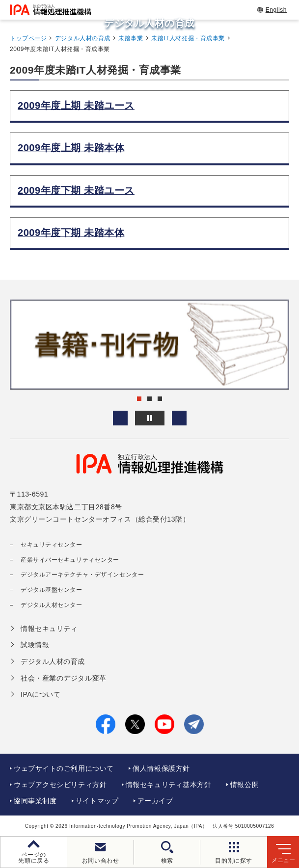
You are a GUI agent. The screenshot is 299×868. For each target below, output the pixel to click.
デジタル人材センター (52, 605)
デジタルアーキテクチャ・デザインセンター (82, 575)
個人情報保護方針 (161, 768)
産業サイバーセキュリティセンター (70, 560)
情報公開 (245, 785)
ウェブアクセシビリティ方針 (60, 785)
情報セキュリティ (49, 629)
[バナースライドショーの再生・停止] (150, 418)
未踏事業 (131, 38)
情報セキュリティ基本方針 (169, 785)
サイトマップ (97, 801)
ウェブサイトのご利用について (64, 768)
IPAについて (41, 694)
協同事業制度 (35, 801)
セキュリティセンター (52, 545)
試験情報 (35, 645)
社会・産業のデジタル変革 (64, 678)
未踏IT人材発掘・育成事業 (188, 38)
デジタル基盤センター (52, 590)
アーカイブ (155, 801)
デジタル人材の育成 (83, 38)
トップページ (28, 38)
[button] (120, 418)
